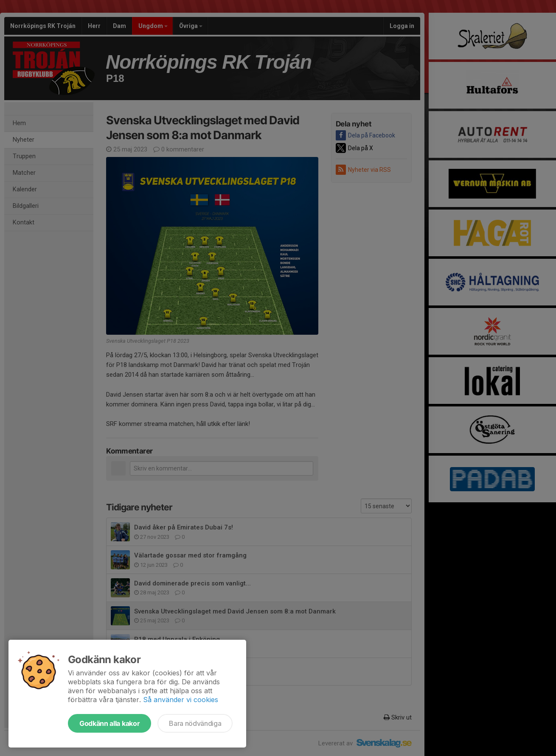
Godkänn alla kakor (110, 723)
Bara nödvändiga (195, 723)
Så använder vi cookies (181, 700)
